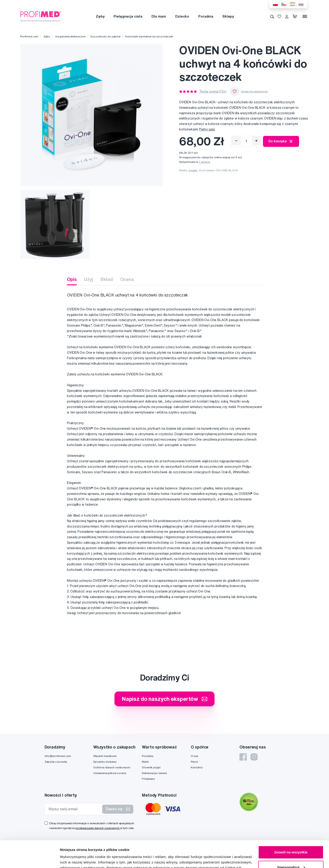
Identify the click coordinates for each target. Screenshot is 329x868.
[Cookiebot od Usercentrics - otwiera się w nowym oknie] (30, 859)
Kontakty (197, 767)
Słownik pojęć (151, 767)
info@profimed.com (58, 756)
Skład (106, 279)
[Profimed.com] (41, 16)
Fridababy (148, 779)
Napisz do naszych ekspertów (164, 699)
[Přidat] (256, 141)
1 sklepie (204, 162)
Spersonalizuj (291, 840)
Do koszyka (281, 141)
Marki (145, 762)
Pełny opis (207, 129)
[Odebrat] (236, 141)
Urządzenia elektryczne (70, 36)
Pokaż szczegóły (74, 859)
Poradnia (206, 16)
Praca (194, 762)
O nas (194, 756)
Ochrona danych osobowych (112, 767)
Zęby (100, 16)
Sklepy (228, 16)
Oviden (193, 170)
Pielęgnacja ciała (128, 16)
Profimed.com (29, 36)
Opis (72, 279)
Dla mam (159, 16)
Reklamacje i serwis (154, 773)
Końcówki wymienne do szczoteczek (149, 36)
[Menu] (305, 16)
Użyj (89, 279)
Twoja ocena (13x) (213, 91)
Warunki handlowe (105, 756)
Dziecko (182, 16)
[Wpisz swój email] (74, 809)
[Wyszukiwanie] (272, 16)
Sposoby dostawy (105, 762)
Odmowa (291, 855)
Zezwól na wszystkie (291, 825)
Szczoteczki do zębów (105, 36)
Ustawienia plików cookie (110, 773)
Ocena (127, 279)
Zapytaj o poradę (56, 762)
